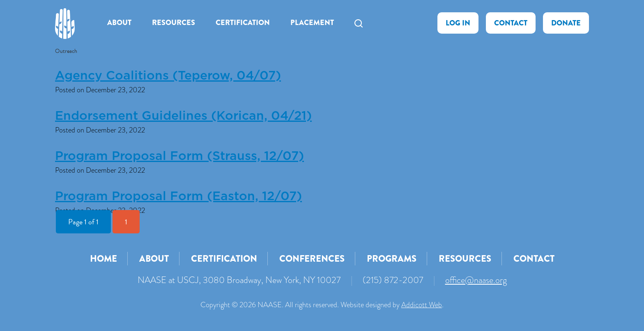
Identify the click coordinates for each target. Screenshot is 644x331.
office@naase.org (476, 280)
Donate (566, 23)
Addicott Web (422, 305)
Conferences (312, 259)
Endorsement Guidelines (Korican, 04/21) (183, 116)
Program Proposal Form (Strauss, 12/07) (179, 156)
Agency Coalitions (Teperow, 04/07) (168, 76)
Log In (458, 23)
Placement (312, 23)
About (119, 23)
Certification (243, 23)
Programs (392, 259)
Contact (511, 23)
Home (103, 259)
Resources (174, 23)
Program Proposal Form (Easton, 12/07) (178, 196)
